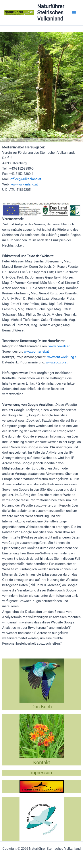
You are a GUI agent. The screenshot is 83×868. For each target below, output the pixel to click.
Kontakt (42, 762)
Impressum (41, 773)
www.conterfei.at (36, 352)
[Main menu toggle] (74, 13)
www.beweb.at (59, 346)
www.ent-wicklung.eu (63, 357)
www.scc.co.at (57, 362)
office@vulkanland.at (26, 179)
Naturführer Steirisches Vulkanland (51, 13)
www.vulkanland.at (24, 184)
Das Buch (42, 707)
